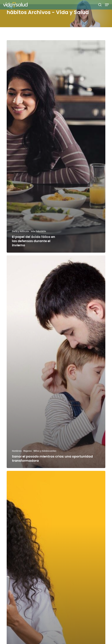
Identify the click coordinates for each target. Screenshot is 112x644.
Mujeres (28, 451)
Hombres (17, 451)
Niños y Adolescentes (45, 451)
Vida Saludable (38, 231)
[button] (107, 5)
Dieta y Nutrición (20, 231)
